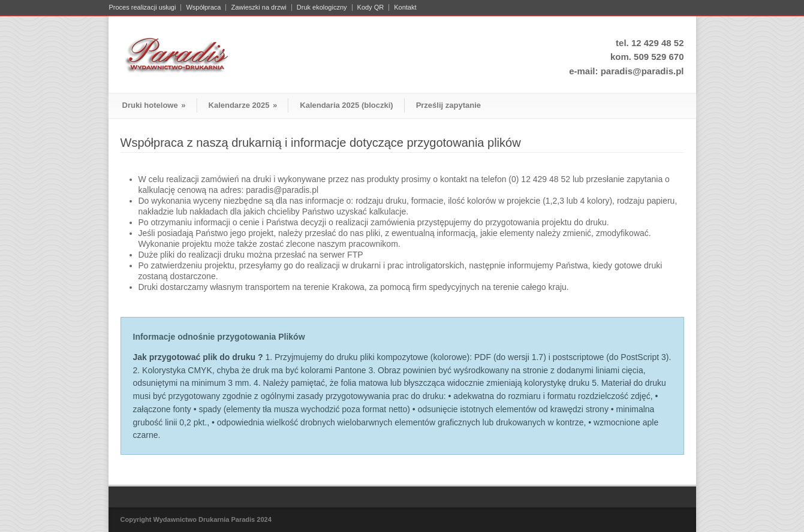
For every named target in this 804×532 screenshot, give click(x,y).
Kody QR (371, 7)
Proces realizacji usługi (143, 7)
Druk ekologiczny (322, 7)
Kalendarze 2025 (243, 105)
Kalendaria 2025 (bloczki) (346, 105)
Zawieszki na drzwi (258, 7)
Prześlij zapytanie (448, 105)
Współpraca (203, 7)
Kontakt (405, 7)
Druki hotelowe (154, 105)
